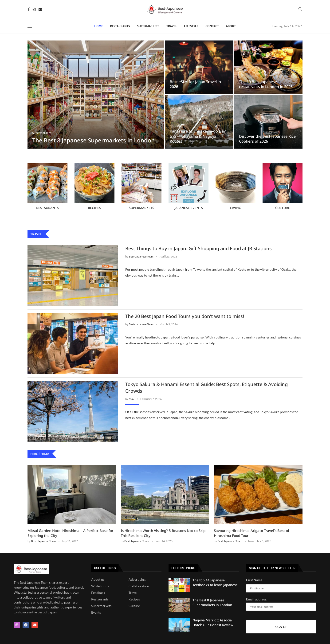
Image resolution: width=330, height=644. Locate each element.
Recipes (134, 599)
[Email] (40, 9)
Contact (212, 26)
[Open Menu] (30, 26)
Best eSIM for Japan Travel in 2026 (195, 84)
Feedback (98, 593)
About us (98, 580)
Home (99, 26)
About (231, 26)
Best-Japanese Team (141, 256)
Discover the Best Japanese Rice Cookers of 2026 (267, 139)
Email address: (281, 604)
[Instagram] (34, 9)
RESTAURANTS (120, 26)
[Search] (300, 9)
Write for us (100, 586)
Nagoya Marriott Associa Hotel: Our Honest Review (213, 622)
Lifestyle (191, 26)
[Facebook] (29, 9)
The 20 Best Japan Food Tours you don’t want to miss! (185, 316)
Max (132, 399)
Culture (134, 606)
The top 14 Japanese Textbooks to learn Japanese (215, 582)
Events (96, 612)
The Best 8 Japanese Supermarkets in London (93, 140)
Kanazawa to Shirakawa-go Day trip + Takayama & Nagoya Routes (198, 136)
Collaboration (139, 586)
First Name (254, 580)
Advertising (137, 580)
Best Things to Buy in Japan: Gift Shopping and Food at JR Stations (198, 248)
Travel (172, 26)
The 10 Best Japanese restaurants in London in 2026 (266, 84)
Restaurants (100, 599)
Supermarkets (148, 26)
